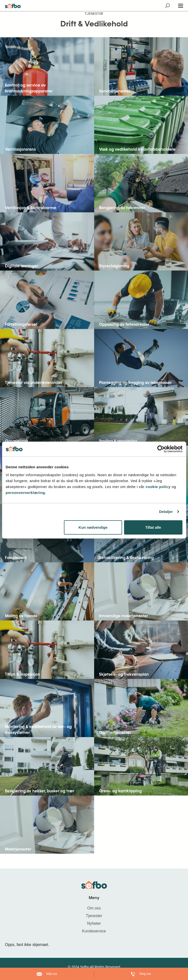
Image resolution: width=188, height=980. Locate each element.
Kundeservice (94, 931)
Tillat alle (153, 527)
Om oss (94, 908)
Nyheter (94, 923)
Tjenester (94, 916)
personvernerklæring (25, 492)
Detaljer (166, 512)
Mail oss (47, 974)
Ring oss (141, 974)
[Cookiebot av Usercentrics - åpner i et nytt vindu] (161, 449)
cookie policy (159, 486)
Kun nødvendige (93, 527)
